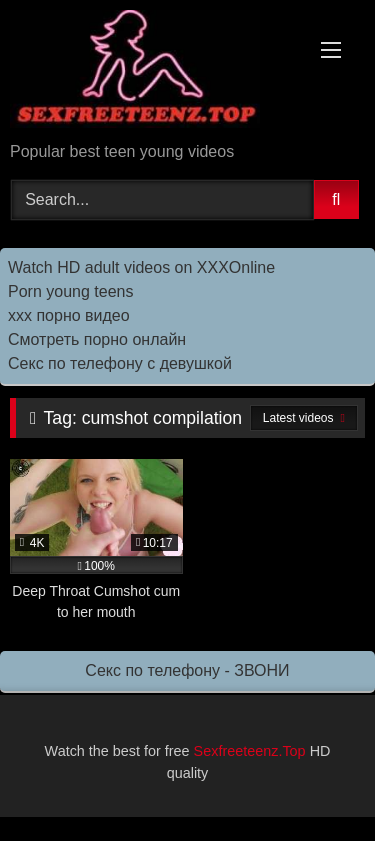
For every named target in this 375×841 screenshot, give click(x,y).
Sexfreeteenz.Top (250, 751)
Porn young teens (70, 291)
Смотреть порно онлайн (97, 339)
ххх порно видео (69, 315)
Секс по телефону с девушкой (120, 363)
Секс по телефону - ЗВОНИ (187, 670)
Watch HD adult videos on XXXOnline (141, 267)
